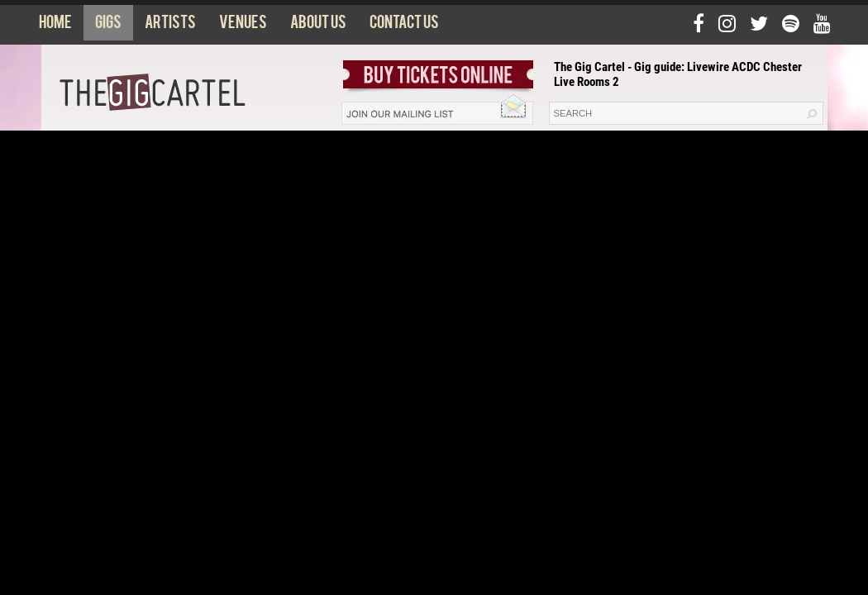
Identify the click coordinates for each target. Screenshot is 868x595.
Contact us (404, 26)
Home (55, 26)
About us (318, 26)
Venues (243, 26)
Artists (170, 26)
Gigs (108, 26)
